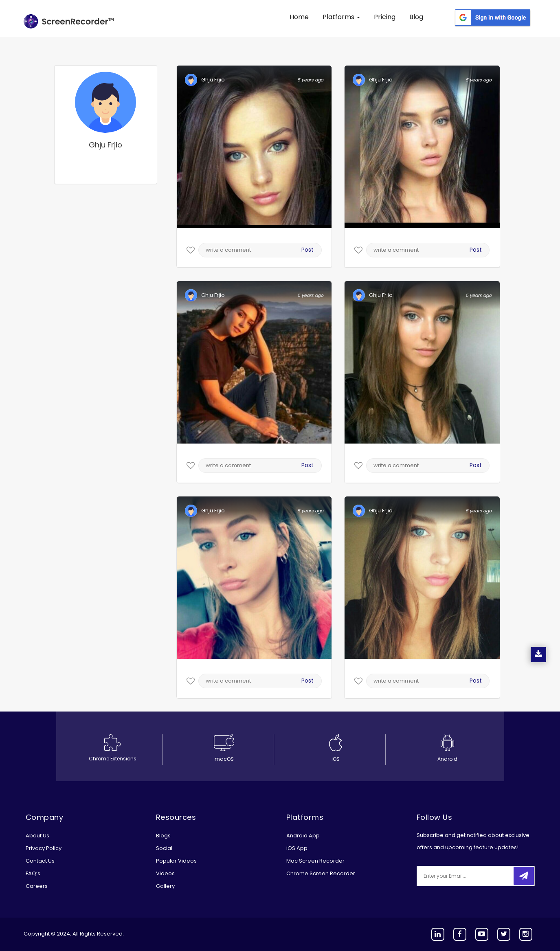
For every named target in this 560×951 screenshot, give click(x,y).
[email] (471, 876)
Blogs (163, 836)
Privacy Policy (44, 848)
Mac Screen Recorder (315, 861)
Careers (37, 886)
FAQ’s (33, 873)
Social (164, 848)
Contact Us (40, 861)
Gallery (165, 886)
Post (307, 250)
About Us (37, 836)
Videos (165, 873)
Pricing (385, 17)
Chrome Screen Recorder (321, 873)
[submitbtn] (524, 876)
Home (299, 17)
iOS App (297, 848)
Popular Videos (176, 861)
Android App (303, 836)
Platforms (341, 17)
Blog (416, 17)
